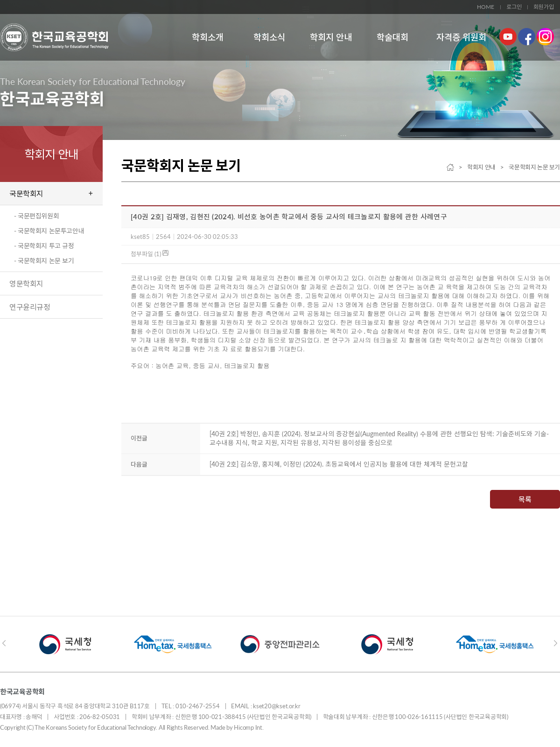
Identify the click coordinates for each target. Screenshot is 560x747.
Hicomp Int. (248, 727)
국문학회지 (26, 193)
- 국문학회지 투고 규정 (44, 246)
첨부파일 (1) (150, 254)
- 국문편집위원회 (36, 216)
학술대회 (392, 37)
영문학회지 (26, 283)
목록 (525, 499)
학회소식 (269, 37)
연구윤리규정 (30, 307)
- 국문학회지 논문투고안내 (49, 231)
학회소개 (208, 37)
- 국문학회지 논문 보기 (44, 261)
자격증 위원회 (461, 37)
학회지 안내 (331, 37)
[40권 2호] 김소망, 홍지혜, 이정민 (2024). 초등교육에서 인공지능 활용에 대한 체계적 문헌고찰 (339, 464)
